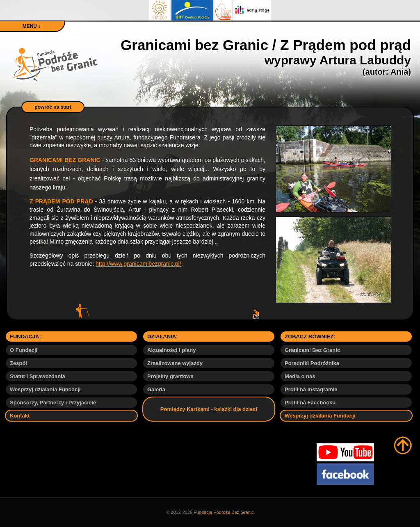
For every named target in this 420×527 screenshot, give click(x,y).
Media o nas (300, 376)
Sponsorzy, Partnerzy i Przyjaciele (53, 403)
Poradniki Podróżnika (312, 363)
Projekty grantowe (170, 376)
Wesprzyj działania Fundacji (45, 389)
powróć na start (53, 107)
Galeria (156, 389)
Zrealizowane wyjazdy (175, 363)
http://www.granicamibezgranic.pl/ (138, 264)
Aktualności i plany (171, 350)
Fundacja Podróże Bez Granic (224, 512)
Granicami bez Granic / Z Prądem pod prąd (266, 57)
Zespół (18, 363)
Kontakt (20, 416)
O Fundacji (24, 350)
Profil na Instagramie (311, 389)
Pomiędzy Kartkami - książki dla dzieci (209, 409)
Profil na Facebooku (310, 403)
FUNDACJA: (25, 337)
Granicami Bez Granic (312, 350)
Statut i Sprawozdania (38, 376)
